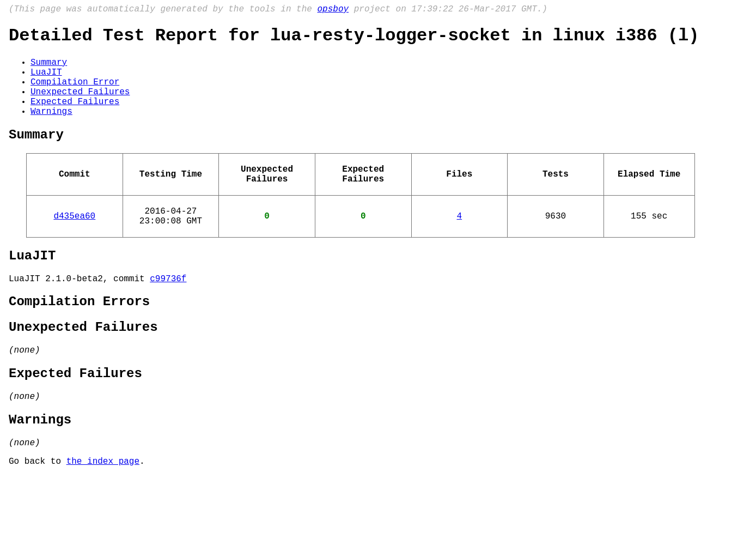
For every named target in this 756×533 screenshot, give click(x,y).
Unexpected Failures (80, 105)
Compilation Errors (79, 339)
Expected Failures (75, 117)
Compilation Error (75, 93)
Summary (49, 69)
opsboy (333, 10)
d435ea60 (74, 245)
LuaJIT (46, 81)
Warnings (51, 129)
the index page (103, 518)
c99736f (168, 314)
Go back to (38, 518)
